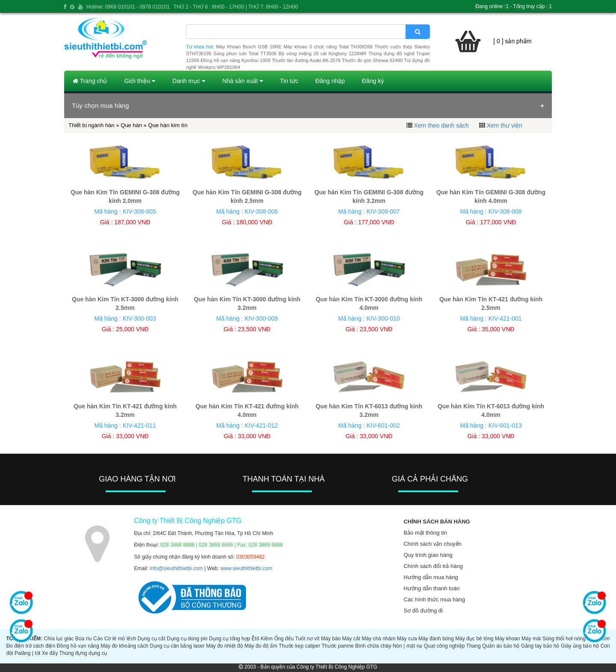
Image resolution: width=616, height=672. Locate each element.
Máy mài (531, 639)
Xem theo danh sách (441, 125)
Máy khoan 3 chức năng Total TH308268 (328, 47)
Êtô (255, 639)
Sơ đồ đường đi (423, 611)
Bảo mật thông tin (425, 533)
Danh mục (189, 81)
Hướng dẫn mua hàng (431, 577)
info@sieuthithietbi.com (176, 568)
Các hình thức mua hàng (434, 599)
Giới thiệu (139, 81)
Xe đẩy (50, 653)
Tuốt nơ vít (307, 639)
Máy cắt (351, 639)
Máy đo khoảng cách (124, 646)
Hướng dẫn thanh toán (431, 588)
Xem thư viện (505, 125)
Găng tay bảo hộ (540, 646)
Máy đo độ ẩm (261, 646)
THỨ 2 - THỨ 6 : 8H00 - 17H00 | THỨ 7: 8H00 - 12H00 (235, 7)
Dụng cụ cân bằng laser (177, 646)
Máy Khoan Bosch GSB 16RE (249, 47)
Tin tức (289, 81)
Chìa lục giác (59, 639)
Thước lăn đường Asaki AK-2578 (306, 60)
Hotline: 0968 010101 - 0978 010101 (128, 7)
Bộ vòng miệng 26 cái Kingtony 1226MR (323, 54)
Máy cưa (407, 639)
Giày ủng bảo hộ (580, 646)
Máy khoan (508, 639)
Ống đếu (284, 639)
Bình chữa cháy (373, 646)
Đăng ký (373, 81)
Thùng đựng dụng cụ (83, 653)
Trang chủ (90, 81)
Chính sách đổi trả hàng (433, 566)
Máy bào (331, 639)
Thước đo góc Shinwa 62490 (372, 60)
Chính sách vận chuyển (432, 544)
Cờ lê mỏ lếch (120, 639)
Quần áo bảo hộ (501, 646)
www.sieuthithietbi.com (246, 568)
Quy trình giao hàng (428, 555)
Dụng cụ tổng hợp (229, 639)
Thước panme (338, 646)
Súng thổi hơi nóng (564, 639)
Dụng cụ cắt (152, 639)
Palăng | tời (27, 653)
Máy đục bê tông (474, 639)
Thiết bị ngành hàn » (95, 125)
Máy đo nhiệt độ (225, 646)
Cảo (98, 639)
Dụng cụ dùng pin (187, 639)
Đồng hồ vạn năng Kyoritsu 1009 (235, 60)
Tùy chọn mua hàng (100, 106)
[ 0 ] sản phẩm (512, 41)
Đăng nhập (330, 81)
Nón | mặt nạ (407, 646)
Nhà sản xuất (243, 81)
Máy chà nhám (379, 639)
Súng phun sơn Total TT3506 (245, 54)
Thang (474, 646)
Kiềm (267, 639)
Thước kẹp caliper (300, 646)
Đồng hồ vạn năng (78, 646)
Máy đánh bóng (436, 639)
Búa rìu (84, 639)
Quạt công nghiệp (444, 646)
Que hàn (131, 125)
